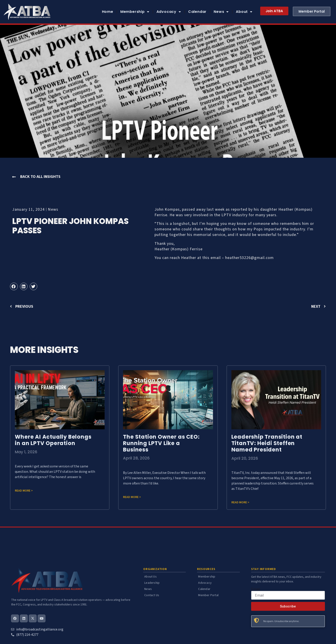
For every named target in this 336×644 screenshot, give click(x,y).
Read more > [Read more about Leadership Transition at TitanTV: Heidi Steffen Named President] (240, 502)
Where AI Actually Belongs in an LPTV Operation (53, 440)
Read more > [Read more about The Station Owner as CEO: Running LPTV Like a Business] (132, 497)
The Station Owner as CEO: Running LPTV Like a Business (161, 443)
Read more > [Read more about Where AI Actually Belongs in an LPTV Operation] (24, 491)
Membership (135, 12)
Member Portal (208, 595)
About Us (150, 577)
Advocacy (169, 12)
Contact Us (152, 595)
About (244, 12)
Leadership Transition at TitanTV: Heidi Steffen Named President (267, 443)
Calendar (197, 12)
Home (108, 12)
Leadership (152, 583)
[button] (14, 286)
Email (256, 589)
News (221, 12)
